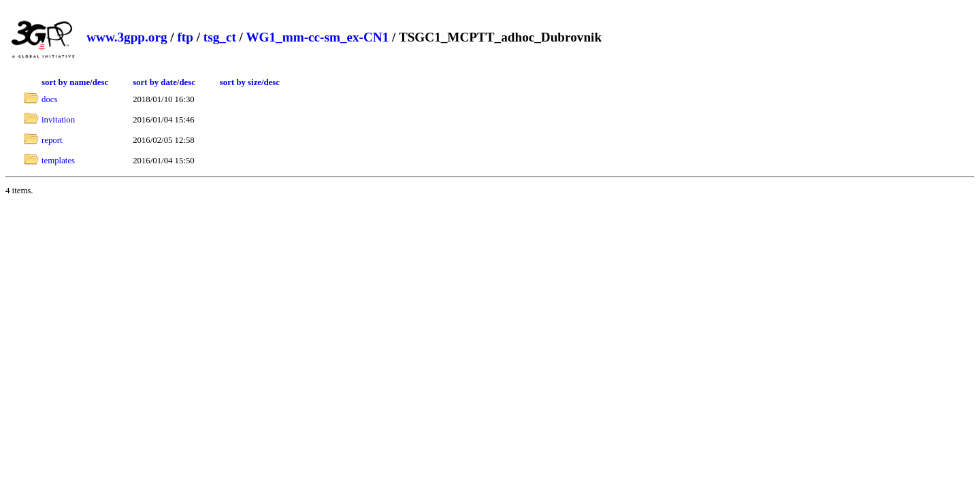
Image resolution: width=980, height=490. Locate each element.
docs (49, 99)
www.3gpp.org (127, 37)
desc (100, 82)
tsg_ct (220, 37)
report (52, 140)
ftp (185, 37)
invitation (58, 120)
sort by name (66, 82)
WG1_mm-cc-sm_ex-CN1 (317, 37)
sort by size (241, 82)
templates (58, 161)
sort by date (155, 82)
